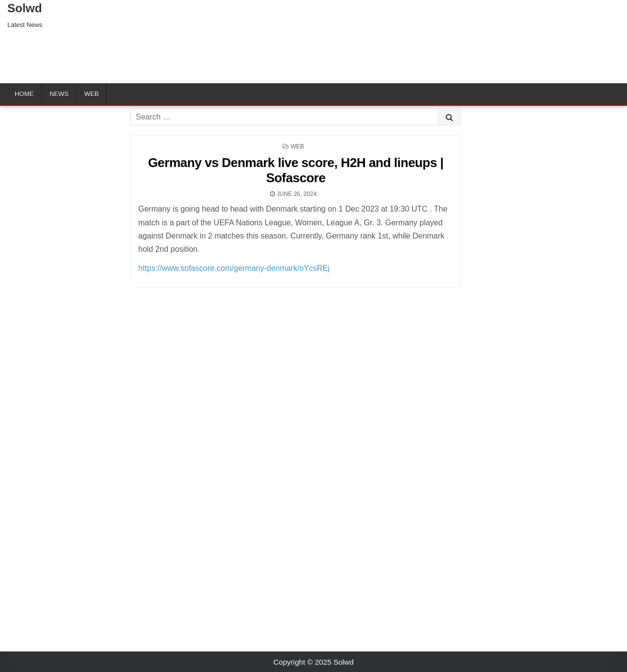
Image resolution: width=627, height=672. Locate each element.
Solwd (25, 8)
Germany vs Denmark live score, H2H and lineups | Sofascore (296, 170)
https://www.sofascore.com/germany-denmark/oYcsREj (234, 268)
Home (24, 94)
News (59, 94)
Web (92, 94)
